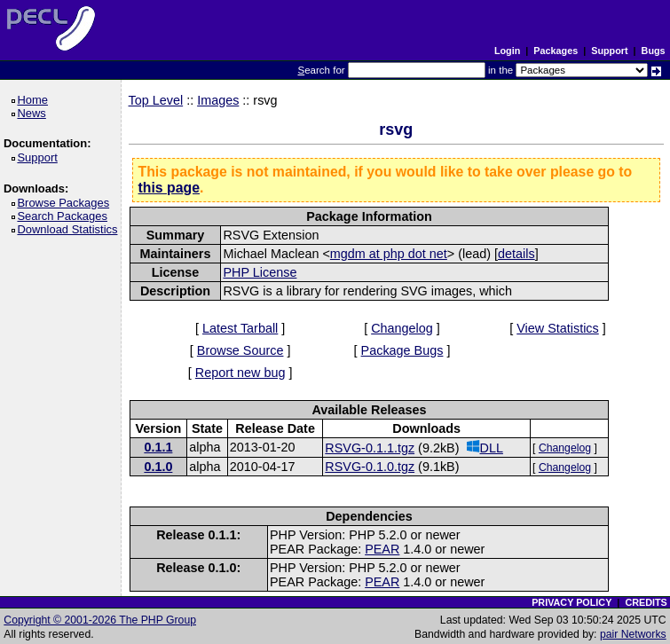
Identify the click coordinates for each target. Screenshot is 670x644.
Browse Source (240, 350)
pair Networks (633, 634)
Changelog (402, 328)
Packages (556, 51)
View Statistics (558, 328)
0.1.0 (158, 467)
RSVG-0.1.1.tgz (370, 448)
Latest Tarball (240, 328)
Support (609, 51)
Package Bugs (402, 350)
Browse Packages (66, 203)
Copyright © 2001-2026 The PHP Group (100, 620)
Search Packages (65, 216)
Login (507, 51)
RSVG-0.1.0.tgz (370, 467)
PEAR (382, 549)
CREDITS (646, 602)
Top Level (156, 100)
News (34, 113)
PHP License (260, 272)
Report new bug (240, 373)
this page (169, 188)
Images (218, 100)
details (516, 254)
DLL (485, 448)
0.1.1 (158, 447)
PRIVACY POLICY (571, 602)
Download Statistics (70, 229)
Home (35, 100)
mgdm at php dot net (389, 254)
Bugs (654, 51)
